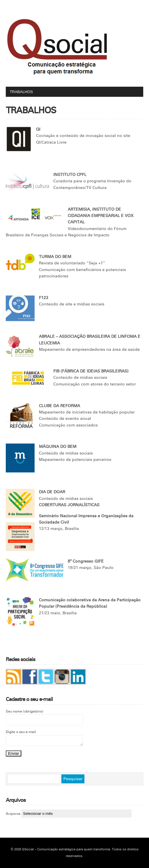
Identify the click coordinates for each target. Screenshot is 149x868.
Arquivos (13, 814)
